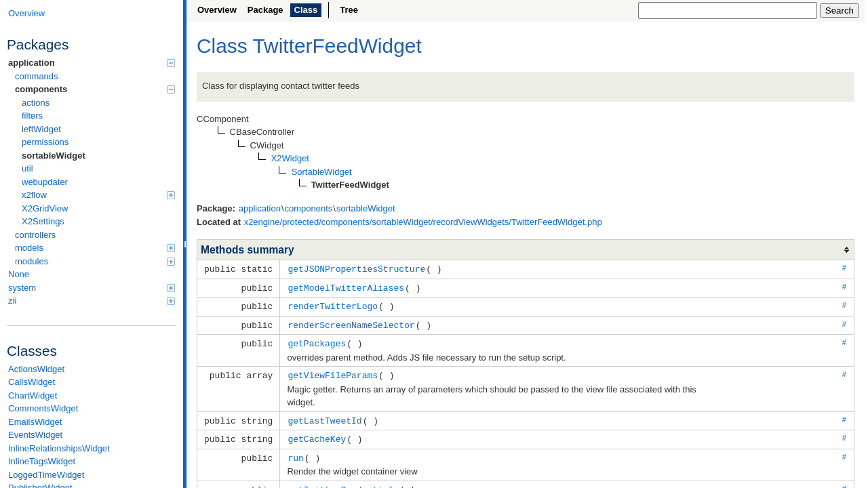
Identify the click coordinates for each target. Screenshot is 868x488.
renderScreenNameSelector (351, 323)
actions (36, 103)
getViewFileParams (333, 371)
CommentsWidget (43, 408)
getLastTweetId (324, 416)
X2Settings (43, 221)
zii (92, 301)
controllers (35, 235)
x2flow (98, 195)
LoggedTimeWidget (46, 475)
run (295, 452)
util (27, 168)
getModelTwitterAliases (346, 287)
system (92, 288)
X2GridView (45, 208)
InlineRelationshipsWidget (59, 448)
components (95, 89)
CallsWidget (32, 382)
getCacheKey (317, 434)
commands (37, 76)
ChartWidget (33, 395)
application (92, 63)
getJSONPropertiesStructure (356, 268)
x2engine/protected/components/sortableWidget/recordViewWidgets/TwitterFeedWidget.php (423, 222)
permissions (45, 142)
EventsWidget (35, 435)
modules (95, 261)
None (19, 274)
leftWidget (41, 129)
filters (32, 116)
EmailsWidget (35, 422)
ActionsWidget (36, 369)
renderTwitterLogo (333, 304)
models (95, 248)
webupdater (45, 182)
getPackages (317, 340)
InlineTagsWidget (42, 461)
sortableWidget (54, 156)
